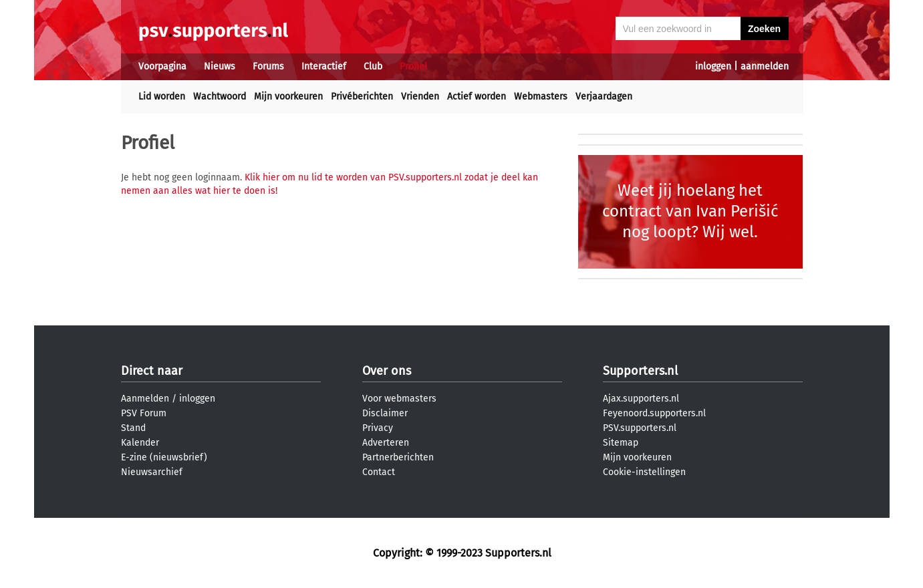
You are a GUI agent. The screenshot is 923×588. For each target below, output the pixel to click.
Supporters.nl (640, 371)
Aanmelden (145, 399)
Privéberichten (362, 97)
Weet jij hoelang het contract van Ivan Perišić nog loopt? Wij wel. (690, 211)
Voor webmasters (399, 399)
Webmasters (541, 97)
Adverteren (386, 443)
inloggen (713, 66)
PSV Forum (144, 413)
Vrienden (420, 97)
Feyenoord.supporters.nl (654, 413)
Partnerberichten (398, 457)
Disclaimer (385, 413)
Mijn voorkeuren (288, 97)
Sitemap (621, 443)
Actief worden (477, 97)
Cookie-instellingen (644, 472)
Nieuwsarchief (152, 472)
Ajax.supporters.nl (641, 399)
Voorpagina (162, 66)
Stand (133, 428)
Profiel (413, 66)
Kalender (140, 443)
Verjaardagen (604, 97)
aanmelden (765, 66)
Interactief (324, 66)
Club (373, 66)
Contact (379, 472)
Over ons (387, 371)
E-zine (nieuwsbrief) (164, 457)
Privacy (378, 428)
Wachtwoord (220, 97)
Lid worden (162, 97)
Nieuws (220, 66)
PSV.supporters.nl (640, 428)
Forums (268, 66)
